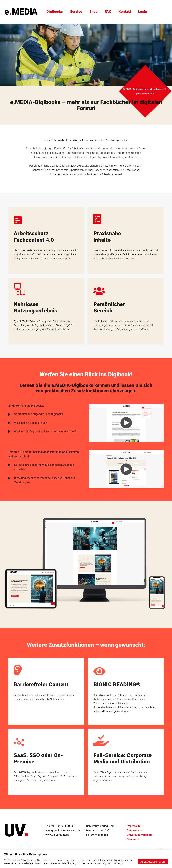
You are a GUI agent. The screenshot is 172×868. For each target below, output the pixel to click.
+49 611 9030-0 (66, 826)
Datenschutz (134, 830)
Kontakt (125, 12)
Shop (93, 12)
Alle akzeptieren (153, 862)
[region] (86, 859)
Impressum (134, 826)
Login (143, 12)
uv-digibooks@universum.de (63, 830)
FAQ (108, 12)
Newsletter (133, 839)
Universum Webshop (139, 835)
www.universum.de (57, 835)
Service (75, 12)
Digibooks (54, 12)
